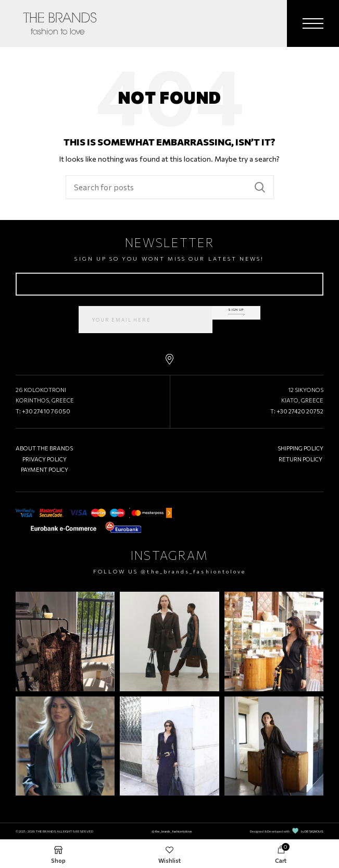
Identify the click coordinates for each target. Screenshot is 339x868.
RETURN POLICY (300, 459)
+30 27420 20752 (300, 411)
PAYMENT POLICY (45, 469)
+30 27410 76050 (46, 411)
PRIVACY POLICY (45, 459)
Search (260, 187)
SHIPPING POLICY (300, 448)
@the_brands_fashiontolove (193, 571)
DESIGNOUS (314, 831)
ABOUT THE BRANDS (44, 448)
